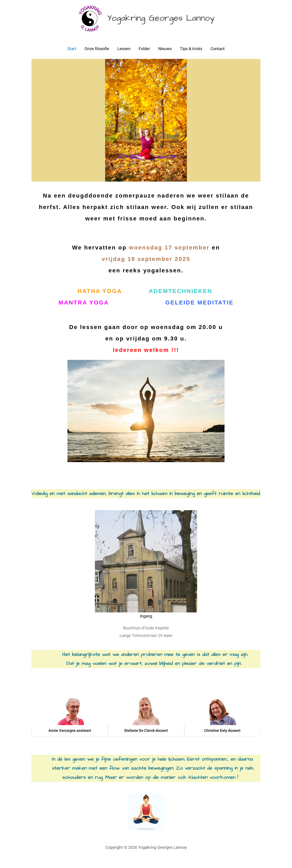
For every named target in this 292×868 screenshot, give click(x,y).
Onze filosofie (97, 54)
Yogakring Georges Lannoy (163, 21)
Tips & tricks (191, 54)
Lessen (124, 54)
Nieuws (165, 54)
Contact (218, 54)
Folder (144, 54)
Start (72, 54)
